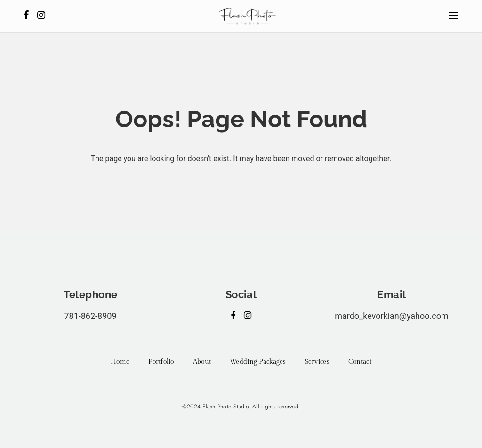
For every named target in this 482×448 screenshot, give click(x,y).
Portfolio (161, 362)
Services (317, 362)
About (202, 362)
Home (120, 362)
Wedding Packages (258, 362)
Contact (360, 362)
